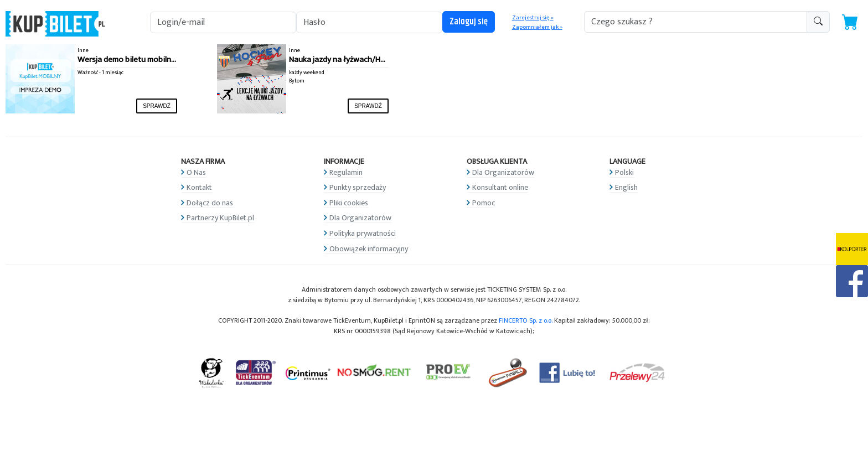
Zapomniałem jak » (537, 27)
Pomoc (484, 203)
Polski (624, 172)
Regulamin (346, 172)
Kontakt (199, 187)
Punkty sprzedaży (358, 187)
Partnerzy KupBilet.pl (220, 218)
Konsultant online (500, 187)
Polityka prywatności (363, 233)
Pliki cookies (349, 203)
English (626, 187)
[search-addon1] (696, 22)
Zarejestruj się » (533, 18)
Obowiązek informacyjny (369, 249)
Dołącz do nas (210, 203)
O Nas (196, 172)
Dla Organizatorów (360, 218)
